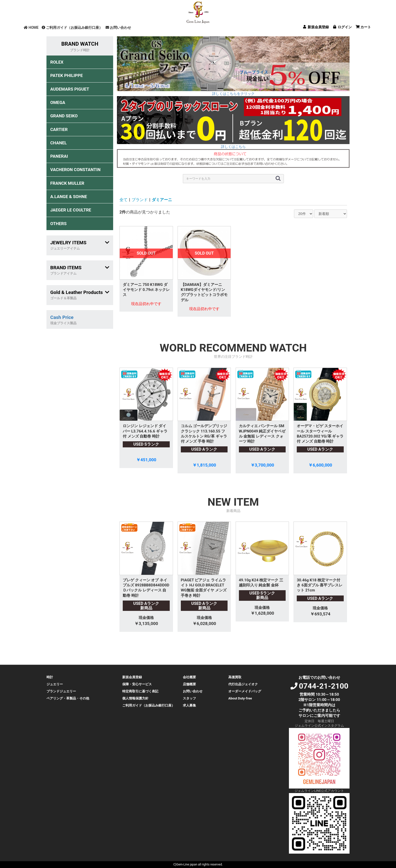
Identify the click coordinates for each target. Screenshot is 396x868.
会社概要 (189, 677)
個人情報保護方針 (135, 698)
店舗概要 (189, 684)
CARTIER (59, 129)
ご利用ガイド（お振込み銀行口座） (72, 28)
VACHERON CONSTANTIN (75, 170)
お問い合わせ (118, 28)
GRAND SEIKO (64, 116)
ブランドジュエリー (61, 691)
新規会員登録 (132, 677)
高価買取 (235, 677)
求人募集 (189, 705)
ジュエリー (55, 684)
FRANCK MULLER (67, 183)
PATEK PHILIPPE (67, 75)
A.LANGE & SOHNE (69, 197)
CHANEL (58, 143)
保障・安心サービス (137, 684)
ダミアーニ (162, 200)
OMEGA (58, 102)
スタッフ (189, 698)
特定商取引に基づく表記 (140, 691)
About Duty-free (240, 698)
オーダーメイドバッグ (245, 691)
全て (123, 200)
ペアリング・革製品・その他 (68, 698)
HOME (31, 28)
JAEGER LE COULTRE (71, 210)
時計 (50, 677)
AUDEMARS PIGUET (70, 89)
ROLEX (57, 62)
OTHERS (58, 224)
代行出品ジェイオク (243, 684)
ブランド (140, 200)
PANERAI (59, 156)
